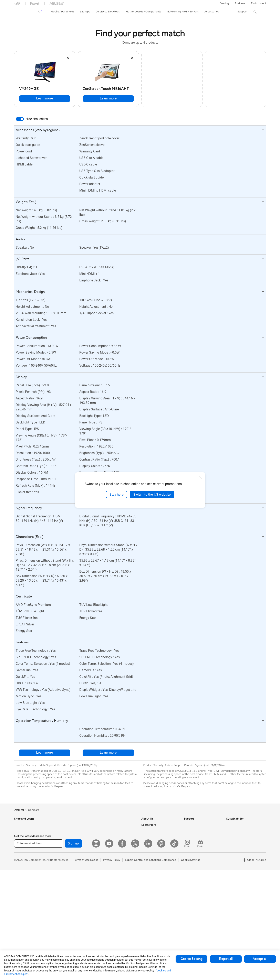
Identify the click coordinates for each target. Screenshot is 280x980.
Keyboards (105, 868)
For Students (22, 874)
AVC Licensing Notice (154, 911)
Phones (19, 831)
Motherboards (65, 849)
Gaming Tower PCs (25, 923)
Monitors (20, 899)
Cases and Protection (111, 898)
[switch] (20, 119)
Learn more (45, 98)
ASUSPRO (148, 898)
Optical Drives (65, 880)
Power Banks (106, 917)
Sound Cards (64, 904)
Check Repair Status (196, 825)
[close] (200, 477)
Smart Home (106, 855)
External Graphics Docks (71, 892)
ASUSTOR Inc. (150, 855)
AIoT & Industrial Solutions (114, 837)
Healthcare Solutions (27, 837)
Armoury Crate (150, 923)
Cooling (61, 868)
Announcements (151, 837)
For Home (20, 856)
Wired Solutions (66, 935)
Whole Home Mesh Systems (73, 923)
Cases (60, 862)
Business (240, 3)
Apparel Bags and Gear (112, 892)
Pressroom (148, 849)
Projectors (20, 905)
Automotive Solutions (154, 904)
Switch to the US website (152, 494)
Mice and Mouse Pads (111, 874)
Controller (105, 923)
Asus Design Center (153, 892)
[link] (21, 12)
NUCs (18, 929)
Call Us (188, 849)
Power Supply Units (68, 874)
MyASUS (189, 868)
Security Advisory (194, 855)
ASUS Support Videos (197, 861)
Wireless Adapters (67, 929)
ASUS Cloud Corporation (157, 861)
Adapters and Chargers (112, 904)
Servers (103, 849)
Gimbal (103, 929)
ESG (229, 825)
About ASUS (149, 825)
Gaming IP (105, 935)
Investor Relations (152, 843)
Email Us (189, 843)
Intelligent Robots (109, 831)
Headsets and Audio (110, 880)
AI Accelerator (65, 898)
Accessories (21, 843)
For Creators (22, 868)
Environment (258, 3)
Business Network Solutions (115, 825)
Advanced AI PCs (152, 886)
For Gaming (21, 880)
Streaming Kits (107, 886)
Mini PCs (19, 935)
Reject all (226, 959)
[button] (224, 3)
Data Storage (64, 886)
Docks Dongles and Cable (114, 911)
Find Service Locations (197, 831)
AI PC (145, 880)
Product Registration (196, 837)
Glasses (61, 837)
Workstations (64, 825)
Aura (144, 929)
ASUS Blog (148, 917)
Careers (146, 831)
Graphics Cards (66, 855)
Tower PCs (20, 917)
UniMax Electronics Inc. (155, 868)
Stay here (117, 494)
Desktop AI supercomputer (115, 843)
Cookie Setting (191, 959)
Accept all (260, 959)
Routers (61, 917)
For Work (20, 862)
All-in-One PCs (23, 911)
